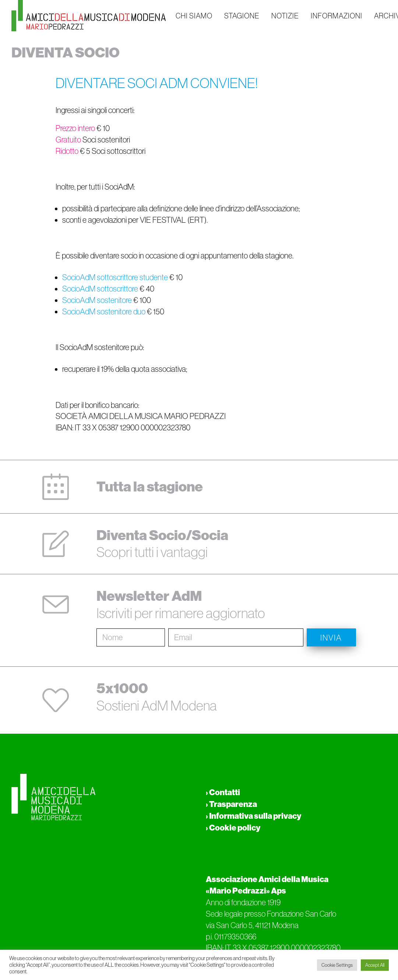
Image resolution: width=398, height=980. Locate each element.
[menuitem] (194, 16)
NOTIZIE (285, 16)
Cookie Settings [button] (337, 965)
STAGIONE (242, 16)
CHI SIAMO (194, 16)
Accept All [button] (375, 965)
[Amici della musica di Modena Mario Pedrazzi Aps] (89, 16)
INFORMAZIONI (337, 16)
